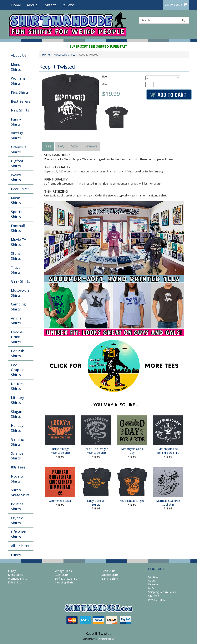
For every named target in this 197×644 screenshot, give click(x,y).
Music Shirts (16, 200)
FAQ (61, 146)
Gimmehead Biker (60, 501)
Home (16, 5)
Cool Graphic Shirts (18, 370)
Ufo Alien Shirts (19, 534)
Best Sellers (21, 101)
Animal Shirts (17, 321)
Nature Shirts (17, 386)
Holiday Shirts (17, 428)
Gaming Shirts (17, 442)
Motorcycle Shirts (20, 293)
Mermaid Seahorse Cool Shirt (168, 503)
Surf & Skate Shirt (20, 493)
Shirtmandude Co (106, 639)
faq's (151, 588)
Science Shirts (17, 456)
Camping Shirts (18, 307)
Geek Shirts (20, 281)
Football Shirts (18, 228)
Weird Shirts (16, 177)
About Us (19, 55)
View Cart (176, 5)
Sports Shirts (17, 214)
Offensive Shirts (19, 150)
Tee (48, 146)
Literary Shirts (18, 400)
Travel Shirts (16, 270)
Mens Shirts (16, 67)
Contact (49, 5)
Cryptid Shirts (17, 520)
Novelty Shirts (17, 479)
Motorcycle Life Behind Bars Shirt (168, 451)
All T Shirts (20, 546)
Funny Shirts (16, 122)
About (32, 5)
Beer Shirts (20, 189)
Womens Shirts (18, 81)
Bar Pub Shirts (18, 353)
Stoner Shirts (17, 256)
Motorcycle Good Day (132, 451)
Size (74, 146)
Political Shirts (18, 507)
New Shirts (20, 110)
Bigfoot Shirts (17, 163)
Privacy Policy (157, 600)
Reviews (68, 5)
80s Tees (18, 467)
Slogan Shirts (17, 414)
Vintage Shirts (17, 136)
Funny (16, 555)
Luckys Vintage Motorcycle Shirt (60, 451)
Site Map (154, 596)
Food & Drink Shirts (17, 337)
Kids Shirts (20, 92)
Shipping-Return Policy (162, 592)
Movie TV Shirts (19, 242)
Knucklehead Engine (132, 501)
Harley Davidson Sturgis (96, 503)
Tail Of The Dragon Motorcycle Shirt (96, 451)
